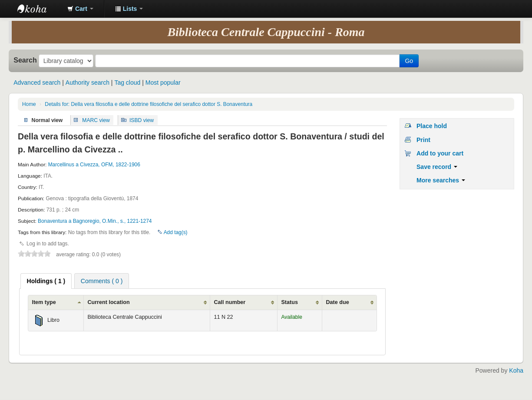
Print (423, 140)
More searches (441, 180)
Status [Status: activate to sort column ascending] (289, 302)
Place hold (432, 126)
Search (25, 60)
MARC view (96, 120)
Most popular (163, 83)
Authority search (88, 83)
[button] (80, 9)
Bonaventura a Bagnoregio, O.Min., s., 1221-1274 (95, 221)
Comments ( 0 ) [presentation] (102, 281)
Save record (437, 167)
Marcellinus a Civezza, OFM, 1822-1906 (94, 165)
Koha (516, 370)
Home (29, 104)
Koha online (39, 9)
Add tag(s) (176, 232)
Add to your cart (440, 153)
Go (409, 61)
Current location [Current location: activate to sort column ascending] (108, 302)
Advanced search (37, 83)
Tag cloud (127, 83)
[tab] (46, 281)
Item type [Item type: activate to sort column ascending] (44, 302)
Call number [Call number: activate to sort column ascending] (230, 302)
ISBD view (142, 120)
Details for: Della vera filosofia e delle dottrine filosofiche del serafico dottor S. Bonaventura (149, 104)
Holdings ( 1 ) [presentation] (46, 281)
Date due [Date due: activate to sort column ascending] (337, 302)
